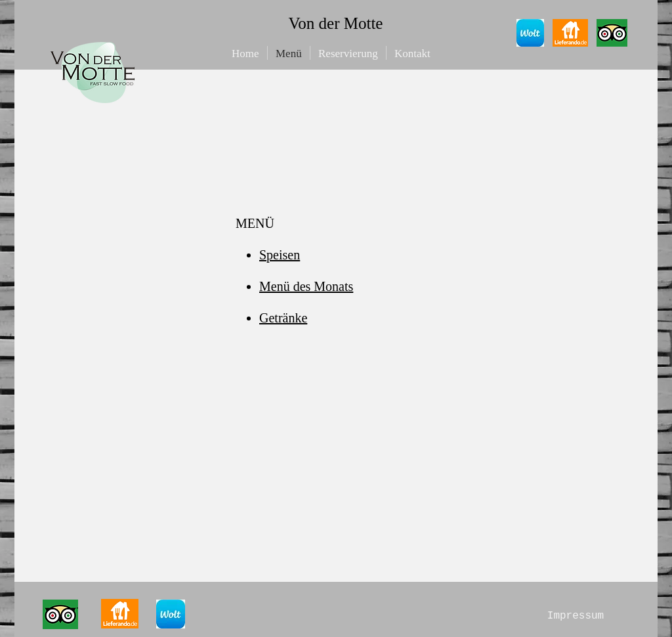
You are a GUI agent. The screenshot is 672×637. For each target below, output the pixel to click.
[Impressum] (576, 616)
